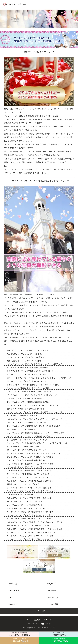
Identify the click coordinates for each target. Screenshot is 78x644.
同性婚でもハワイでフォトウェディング (23, 484)
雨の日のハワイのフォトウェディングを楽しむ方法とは (29, 525)
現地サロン (52, 584)
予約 (10, 597)
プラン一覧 (13, 584)
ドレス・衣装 (14, 591)
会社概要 (37, 620)
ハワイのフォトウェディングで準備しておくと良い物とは (30, 519)
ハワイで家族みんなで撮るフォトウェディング (26, 446)
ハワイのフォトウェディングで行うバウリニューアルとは (30, 536)
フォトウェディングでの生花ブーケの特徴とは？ (26, 398)
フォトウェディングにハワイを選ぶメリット (25, 505)
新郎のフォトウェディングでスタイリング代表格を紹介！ (30, 371)
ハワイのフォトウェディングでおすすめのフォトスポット (30, 515)
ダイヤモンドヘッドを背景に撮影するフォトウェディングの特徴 (33, 385)
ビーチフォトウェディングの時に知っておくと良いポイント (31, 488)
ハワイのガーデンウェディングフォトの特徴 (25, 467)
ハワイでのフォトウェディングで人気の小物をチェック (29, 368)
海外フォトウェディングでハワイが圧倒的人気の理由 (28, 436)
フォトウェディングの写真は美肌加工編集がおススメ (28, 402)
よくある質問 (53, 604)
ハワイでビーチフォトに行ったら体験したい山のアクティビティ (33, 405)
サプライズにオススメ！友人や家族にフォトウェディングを (31, 491)
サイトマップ (33, 624)
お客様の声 (13, 604)
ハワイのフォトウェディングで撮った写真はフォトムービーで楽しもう (35, 539)
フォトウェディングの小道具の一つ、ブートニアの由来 (29, 471)
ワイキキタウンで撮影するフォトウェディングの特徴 (28, 388)
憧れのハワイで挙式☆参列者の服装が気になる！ (26, 409)
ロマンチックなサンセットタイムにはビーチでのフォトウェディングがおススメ (39, 378)
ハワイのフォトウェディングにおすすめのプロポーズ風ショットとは (34, 529)
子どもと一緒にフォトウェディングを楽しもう (26, 501)
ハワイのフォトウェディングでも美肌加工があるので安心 (30, 481)
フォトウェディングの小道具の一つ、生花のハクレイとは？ (31, 464)
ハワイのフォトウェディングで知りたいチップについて (29, 498)
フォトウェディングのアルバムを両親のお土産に (26, 460)
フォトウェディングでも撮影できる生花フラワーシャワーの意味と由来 (35, 433)
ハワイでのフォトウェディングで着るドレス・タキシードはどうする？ (35, 364)
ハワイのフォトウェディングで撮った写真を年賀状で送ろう (31, 532)
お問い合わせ (53, 597)
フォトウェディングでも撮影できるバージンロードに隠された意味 (34, 426)
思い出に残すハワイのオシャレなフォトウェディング (28, 508)
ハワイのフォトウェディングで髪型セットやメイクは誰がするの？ (34, 512)
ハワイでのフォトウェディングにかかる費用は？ (26, 357)
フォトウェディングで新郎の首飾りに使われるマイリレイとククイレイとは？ (38, 443)
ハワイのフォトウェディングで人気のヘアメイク (26, 381)
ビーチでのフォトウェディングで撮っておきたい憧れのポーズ (32, 395)
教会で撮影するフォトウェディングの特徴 (24, 361)
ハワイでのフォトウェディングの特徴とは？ (25, 354)
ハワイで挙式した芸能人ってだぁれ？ (22, 416)
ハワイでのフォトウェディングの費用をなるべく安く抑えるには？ (34, 453)
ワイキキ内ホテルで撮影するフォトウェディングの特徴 (29, 392)
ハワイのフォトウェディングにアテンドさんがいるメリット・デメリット (36, 522)
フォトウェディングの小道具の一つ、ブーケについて (28, 474)
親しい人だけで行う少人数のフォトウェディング (26, 450)
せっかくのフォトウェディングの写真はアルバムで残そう (30, 457)
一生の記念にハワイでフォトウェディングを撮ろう (27, 350)
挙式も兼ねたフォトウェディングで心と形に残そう (27, 440)
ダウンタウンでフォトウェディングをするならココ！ (28, 477)
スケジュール (53, 591)
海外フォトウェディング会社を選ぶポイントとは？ (27, 422)
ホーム (29, 620)
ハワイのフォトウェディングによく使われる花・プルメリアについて (34, 419)
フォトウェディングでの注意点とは (21, 495)
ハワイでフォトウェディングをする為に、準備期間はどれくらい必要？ (35, 412)
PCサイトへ (48, 620)
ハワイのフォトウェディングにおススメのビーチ (26, 374)
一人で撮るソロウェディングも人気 (21, 429)
